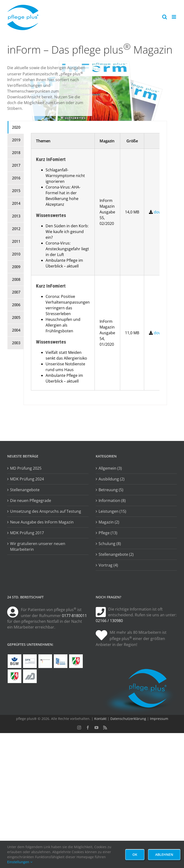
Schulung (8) (110, 544)
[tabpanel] (95, 263)
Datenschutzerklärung (128, 719)
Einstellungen (20, 862)
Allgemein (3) (110, 468)
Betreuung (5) (111, 490)
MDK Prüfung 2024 (27, 479)
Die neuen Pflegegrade (31, 501)
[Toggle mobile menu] (174, 17)
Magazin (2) (109, 522)
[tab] (16, 127)
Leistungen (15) (112, 511)
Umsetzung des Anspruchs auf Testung (46, 511)
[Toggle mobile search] (165, 17)
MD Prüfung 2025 (26, 468)
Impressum (159, 719)
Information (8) (112, 501)
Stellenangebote (25, 490)
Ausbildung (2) (112, 479)
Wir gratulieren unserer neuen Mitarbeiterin (38, 546)
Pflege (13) (108, 533)
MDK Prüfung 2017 (27, 533)
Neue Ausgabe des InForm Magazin (42, 522)
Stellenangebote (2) (116, 554)
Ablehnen (164, 854)
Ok (135, 854)
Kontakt (100, 719)
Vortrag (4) (108, 565)
